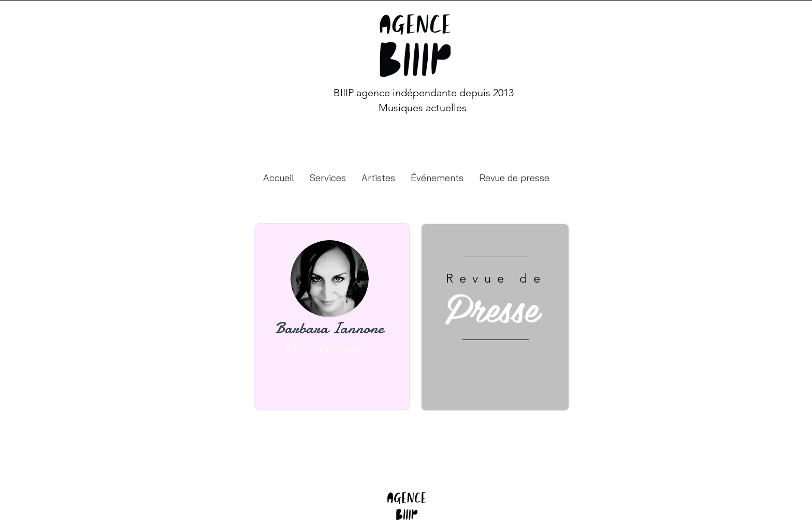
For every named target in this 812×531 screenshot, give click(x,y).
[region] (332, 317)
